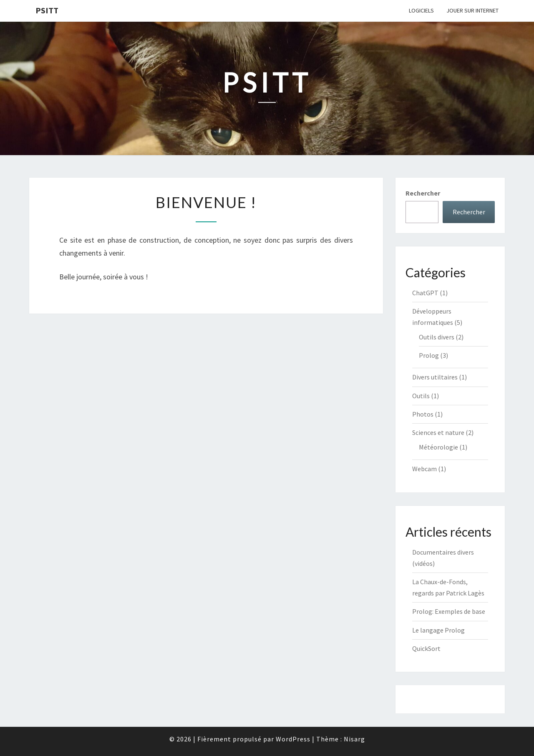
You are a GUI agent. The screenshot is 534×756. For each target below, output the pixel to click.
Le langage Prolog (438, 630)
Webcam (424, 469)
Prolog (429, 355)
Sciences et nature (438, 432)
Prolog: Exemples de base (449, 611)
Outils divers (437, 337)
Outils (421, 396)
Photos (423, 414)
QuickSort (426, 648)
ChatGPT (425, 293)
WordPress (293, 739)
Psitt (47, 10)
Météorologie (438, 447)
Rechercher (423, 193)
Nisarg (354, 739)
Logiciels (421, 10)
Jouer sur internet (472, 10)
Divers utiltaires (435, 377)
